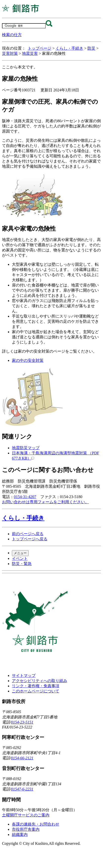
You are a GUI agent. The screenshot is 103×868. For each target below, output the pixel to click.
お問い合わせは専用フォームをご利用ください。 (45, 502)
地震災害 (30, 53)
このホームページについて (36, 691)
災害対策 (10, 53)
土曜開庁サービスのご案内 (26, 815)
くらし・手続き (69, 48)
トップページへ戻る (30, 539)
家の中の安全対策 (28, 360)
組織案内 (20, 835)
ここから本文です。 (20, 67)
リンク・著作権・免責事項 (36, 686)
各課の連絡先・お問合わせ (36, 824)
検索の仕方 (12, 35)
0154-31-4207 (25, 497)
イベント (20, 558)
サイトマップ (24, 676)
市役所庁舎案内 (26, 829)
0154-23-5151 (22, 722)
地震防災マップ (26, 448)
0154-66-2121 (22, 758)
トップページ (40, 48)
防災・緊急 (22, 564)
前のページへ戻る (28, 534)
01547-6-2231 (22, 789)
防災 (91, 48)
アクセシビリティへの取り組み (40, 681)
